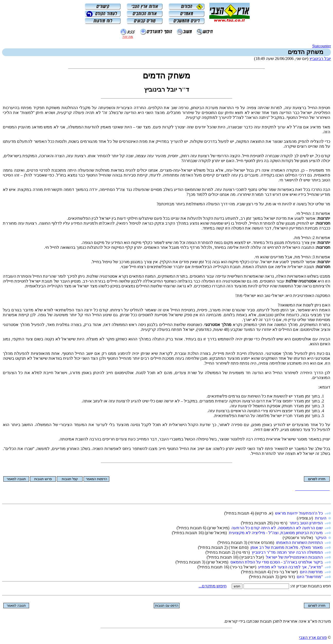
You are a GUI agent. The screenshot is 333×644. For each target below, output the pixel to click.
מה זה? (128, 37)
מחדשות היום (311, 572)
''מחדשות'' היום (310, 577)
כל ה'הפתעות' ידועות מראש (299, 513)
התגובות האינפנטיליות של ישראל (294, 557)
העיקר (321, 538)
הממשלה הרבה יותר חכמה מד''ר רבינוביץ (287, 552)
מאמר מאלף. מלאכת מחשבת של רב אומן (287, 547)
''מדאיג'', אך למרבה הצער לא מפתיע (290, 567)
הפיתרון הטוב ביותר (306, 523)
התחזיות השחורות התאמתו (299, 542)
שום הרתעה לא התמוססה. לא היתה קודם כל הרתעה (277, 528)
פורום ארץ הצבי (313, 637)
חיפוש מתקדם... (213, 586)
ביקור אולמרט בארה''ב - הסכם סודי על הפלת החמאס (277, 562)
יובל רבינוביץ (320, 59)
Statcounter (322, 46)
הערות (321, 518)
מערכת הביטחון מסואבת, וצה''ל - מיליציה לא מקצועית (276, 533)
